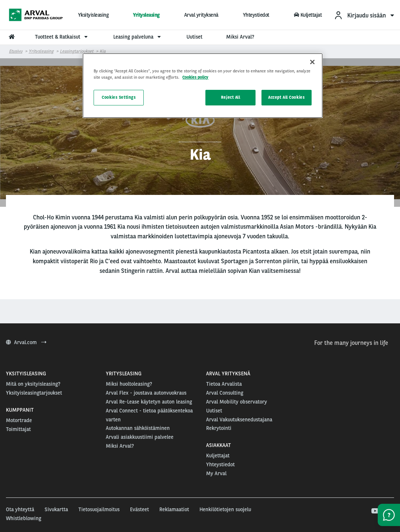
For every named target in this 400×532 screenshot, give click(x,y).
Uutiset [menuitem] (194, 37)
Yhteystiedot (256, 15)
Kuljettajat (308, 15)
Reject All (231, 97)
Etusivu (16, 51)
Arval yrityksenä (201, 15)
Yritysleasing (146, 15)
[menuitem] (364, 15)
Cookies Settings (119, 97)
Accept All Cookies (286, 97)
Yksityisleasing (93, 15)
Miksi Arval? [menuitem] (240, 37)
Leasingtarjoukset (77, 51)
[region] (202, 86)
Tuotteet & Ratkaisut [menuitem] (62, 37)
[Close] (312, 62)
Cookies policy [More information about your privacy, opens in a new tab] (195, 77)
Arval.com (26, 342)
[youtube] (375, 511)
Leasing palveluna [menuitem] (138, 37)
